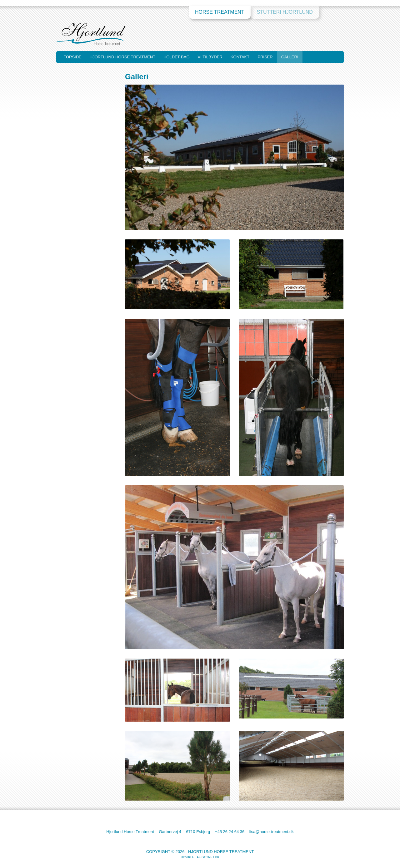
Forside (72, 57)
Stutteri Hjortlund (285, 12)
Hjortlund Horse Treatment (122, 57)
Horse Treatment (220, 12)
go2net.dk (210, 857)
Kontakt (240, 57)
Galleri (290, 57)
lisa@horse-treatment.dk (272, 832)
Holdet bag (177, 57)
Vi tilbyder (210, 57)
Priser (265, 57)
